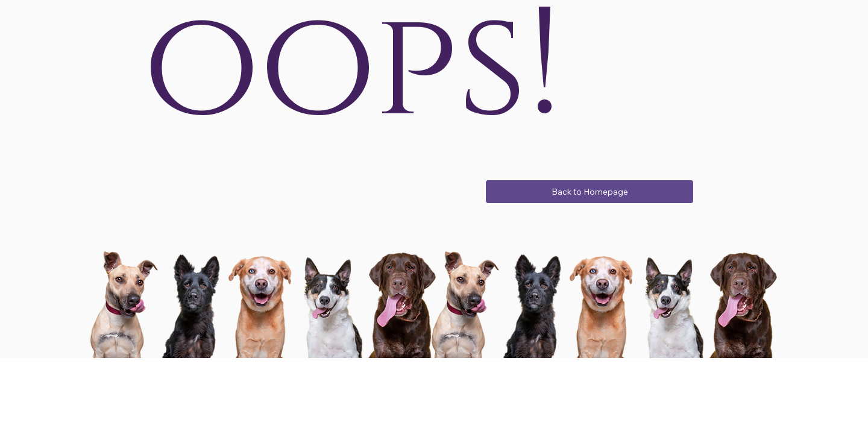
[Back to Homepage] (590, 192)
